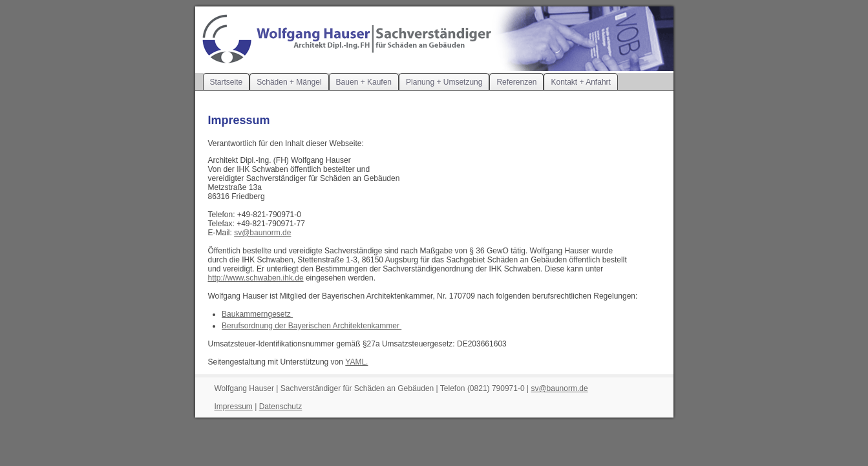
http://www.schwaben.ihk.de (256, 278)
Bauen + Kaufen (364, 82)
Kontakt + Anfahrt (580, 82)
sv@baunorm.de (262, 233)
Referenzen (516, 82)
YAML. (356, 362)
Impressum (234, 407)
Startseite (227, 82)
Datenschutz (281, 407)
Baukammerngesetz (257, 314)
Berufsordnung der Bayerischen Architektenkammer (312, 326)
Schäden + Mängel (289, 82)
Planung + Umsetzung (444, 82)
